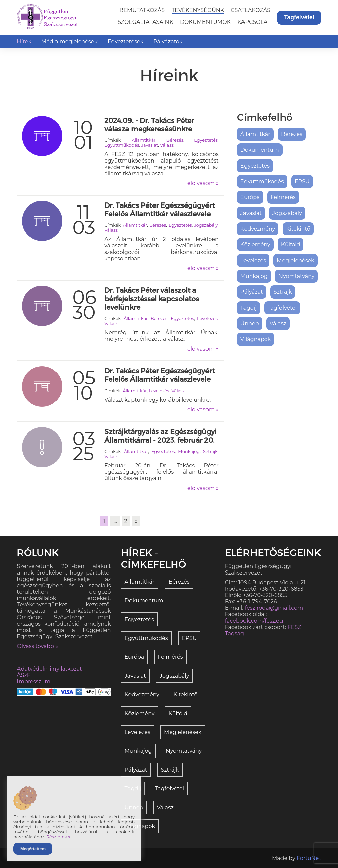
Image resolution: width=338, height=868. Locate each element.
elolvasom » (203, 183)
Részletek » (58, 837)
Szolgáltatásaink (145, 22)
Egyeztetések (125, 41)
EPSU (302, 181)
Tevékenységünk (198, 10)
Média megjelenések (69, 41)
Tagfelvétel (299, 17)
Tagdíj (249, 308)
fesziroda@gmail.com (274, 608)
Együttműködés (122, 145)
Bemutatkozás (142, 10)
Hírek (24, 41)
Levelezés (207, 318)
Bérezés (175, 140)
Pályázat (252, 292)
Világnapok (256, 339)
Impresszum (34, 681)
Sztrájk (210, 451)
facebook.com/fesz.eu (254, 621)
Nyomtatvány (296, 276)
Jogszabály (206, 225)
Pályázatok (168, 41)
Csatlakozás (251, 10)
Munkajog (189, 451)
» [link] (136, 521)
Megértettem (33, 849)
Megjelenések (295, 260)
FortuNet (309, 858)
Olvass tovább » (37, 646)
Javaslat (149, 145)
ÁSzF (24, 675)
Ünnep (250, 324)
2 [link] (126, 521)
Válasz (167, 145)
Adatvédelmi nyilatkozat (49, 669)
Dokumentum (260, 150)
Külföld (291, 245)
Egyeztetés (206, 140)
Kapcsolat (254, 22)
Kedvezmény (258, 229)
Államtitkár (143, 140)
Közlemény (255, 245)
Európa (250, 197)
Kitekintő (298, 229)
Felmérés (283, 197)
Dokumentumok (205, 22)
